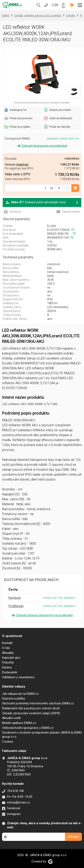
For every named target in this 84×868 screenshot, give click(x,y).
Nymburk (15, 598)
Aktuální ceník (11, 718)
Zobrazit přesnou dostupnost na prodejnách (42, 615)
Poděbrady (16, 606)
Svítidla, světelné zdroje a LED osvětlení (38, 16)
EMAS (6, 16)
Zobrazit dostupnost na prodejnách (42, 146)
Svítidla (71, 16)
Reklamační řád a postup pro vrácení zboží (31, 708)
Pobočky (8, 662)
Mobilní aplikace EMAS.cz (19, 723)
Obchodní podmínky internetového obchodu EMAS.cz (38, 703)
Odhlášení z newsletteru (18, 677)
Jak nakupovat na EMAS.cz (20, 694)
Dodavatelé (10, 672)
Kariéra (7, 667)
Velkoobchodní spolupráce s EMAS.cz (28, 728)
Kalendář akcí (11, 658)
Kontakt (7, 643)
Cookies (8, 742)
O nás (6, 648)
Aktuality (8, 653)
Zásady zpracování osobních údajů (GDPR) (31, 713)
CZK (55, 5)
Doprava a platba (13, 698)
